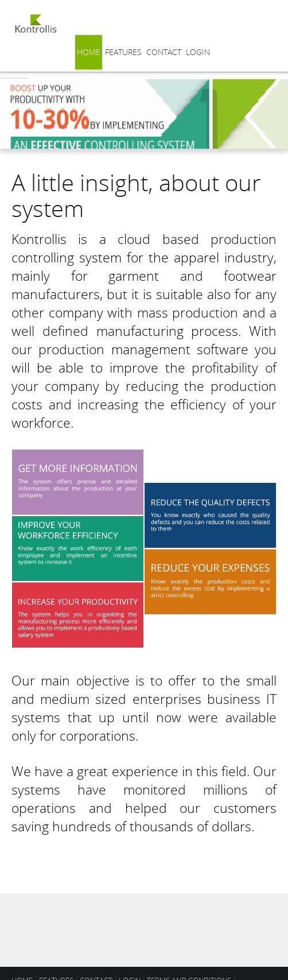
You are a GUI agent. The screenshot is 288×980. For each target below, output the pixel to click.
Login (198, 52)
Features (123, 52)
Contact (164, 52)
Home (89, 52)
